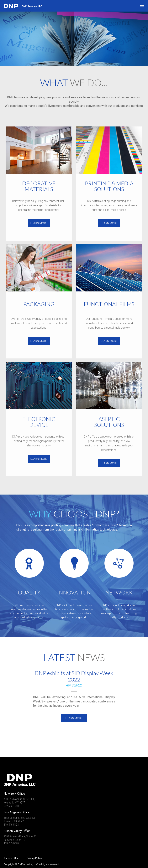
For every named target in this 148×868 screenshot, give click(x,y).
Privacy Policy (34, 858)
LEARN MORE (39, 223)
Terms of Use (11, 858)
